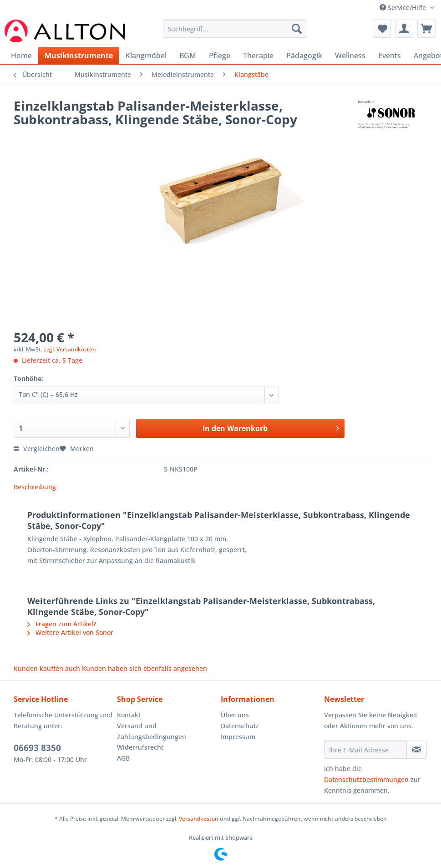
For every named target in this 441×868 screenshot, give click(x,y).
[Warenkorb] (426, 29)
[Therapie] (258, 56)
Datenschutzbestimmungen (366, 779)
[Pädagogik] (304, 56)
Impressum (238, 737)
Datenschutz (240, 726)
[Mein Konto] (404, 29)
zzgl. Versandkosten (70, 349)
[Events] (390, 56)
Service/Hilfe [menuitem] (404, 8)
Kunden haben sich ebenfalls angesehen (144, 668)
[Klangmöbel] (146, 56)
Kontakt (129, 715)
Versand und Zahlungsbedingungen (152, 731)
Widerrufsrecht (140, 747)
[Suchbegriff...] (235, 29)
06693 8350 (37, 748)
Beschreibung (35, 487)
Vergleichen (37, 449)
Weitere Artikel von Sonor (70, 632)
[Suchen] (297, 29)
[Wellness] (350, 56)
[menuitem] (235, 33)
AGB (123, 758)
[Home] (21, 56)
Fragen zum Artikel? (62, 624)
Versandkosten (199, 819)
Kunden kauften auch (47, 668)
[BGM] (188, 56)
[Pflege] (220, 56)
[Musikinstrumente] (79, 56)
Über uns (235, 715)
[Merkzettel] (382, 29)
